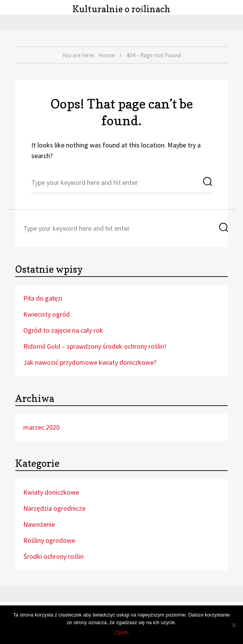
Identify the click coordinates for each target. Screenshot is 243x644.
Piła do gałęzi (43, 298)
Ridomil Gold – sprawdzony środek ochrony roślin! (95, 346)
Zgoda (121, 632)
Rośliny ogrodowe (49, 540)
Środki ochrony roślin (53, 556)
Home (107, 55)
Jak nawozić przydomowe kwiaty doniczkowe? (90, 362)
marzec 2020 (41, 427)
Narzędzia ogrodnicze (54, 508)
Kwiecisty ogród (47, 314)
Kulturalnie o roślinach (121, 9)
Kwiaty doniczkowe (51, 492)
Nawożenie (39, 524)
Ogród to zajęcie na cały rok (63, 330)
